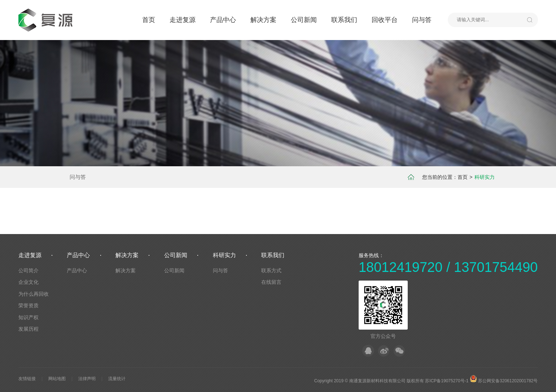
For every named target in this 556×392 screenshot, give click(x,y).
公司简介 (29, 270)
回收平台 (385, 20)
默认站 (47, 20)
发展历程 (29, 329)
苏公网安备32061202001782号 (504, 381)
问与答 (422, 20)
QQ (368, 351)
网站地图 (57, 379)
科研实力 (224, 255)
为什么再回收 (34, 294)
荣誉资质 (29, 305)
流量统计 (117, 379)
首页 (149, 20)
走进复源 (183, 20)
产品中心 (223, 20)
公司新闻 (304, 20)
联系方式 (271, 270)
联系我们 (344, 20)
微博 (384, 351)
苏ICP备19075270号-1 (447, 381)
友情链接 (27, 379)
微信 (399, 351)
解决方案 (263, 20)
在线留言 (271, 282)
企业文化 (29, 282)
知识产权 (29, 317)
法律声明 (87, 379)
